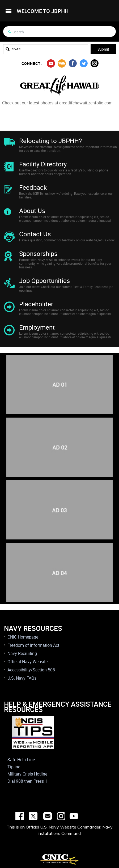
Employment (37, 327)
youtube (51, 63)
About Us (32, 211)
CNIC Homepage (23, 637)
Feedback (33, 187)
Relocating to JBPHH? (50, 141)
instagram (94, 63)
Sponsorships (38, 254)
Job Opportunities (44, 281)
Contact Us (35, 234)
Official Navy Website (27, 662)
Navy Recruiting (22, 653)
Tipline (14, 767)
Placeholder (36, 304)
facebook (73, 63)
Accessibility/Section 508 (31, 670)
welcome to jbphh (43, 11)
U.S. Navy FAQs (22, 678)
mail (62, 63)
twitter (84, 63)
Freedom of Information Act (33, 645)
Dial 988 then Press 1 (27, 781)
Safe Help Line (21, 760)
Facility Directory (43, 164)
